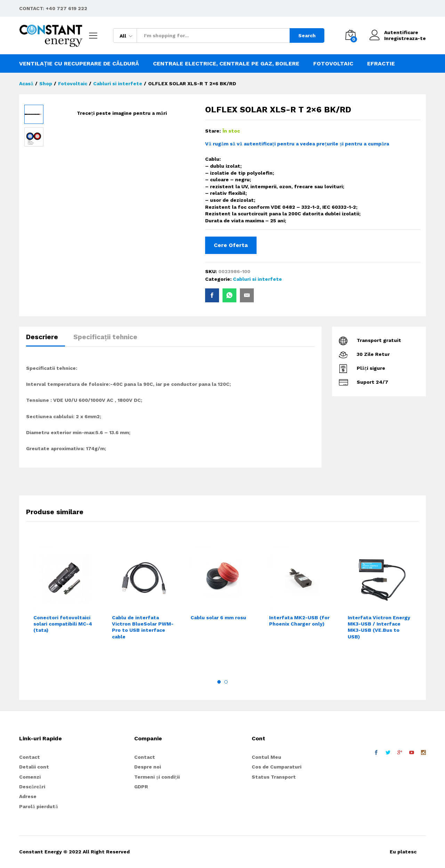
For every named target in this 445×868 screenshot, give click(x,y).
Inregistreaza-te (405, 38)
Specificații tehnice (105, 337)
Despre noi (148, 767)
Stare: (213, 131)
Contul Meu (266, 757)
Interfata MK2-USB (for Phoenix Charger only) (299, 621)
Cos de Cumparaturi (277, 767)
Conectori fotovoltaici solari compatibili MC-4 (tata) (63, 624)
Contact (30, 757)
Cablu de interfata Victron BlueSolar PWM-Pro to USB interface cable (143, 627)
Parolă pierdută (39, 806)
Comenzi (30, 777)
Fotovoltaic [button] (333, 64)
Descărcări (32, 787)
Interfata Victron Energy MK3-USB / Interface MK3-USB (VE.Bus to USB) (379, 627)
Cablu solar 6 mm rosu (218, 618)
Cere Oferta (231, 245)
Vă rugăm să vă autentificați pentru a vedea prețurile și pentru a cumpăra (297, 144)
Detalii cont (34, 767)
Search (307, 35)
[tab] (46, 340)
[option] (65, 600)
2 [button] (226, 682)
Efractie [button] (381, 64)
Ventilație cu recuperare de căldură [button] (79, 64)
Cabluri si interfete (257, 279)
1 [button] (219, 682)
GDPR (141, 787)
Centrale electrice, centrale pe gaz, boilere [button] (226, 64)
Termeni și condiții (157, 777)
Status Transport (274, 777)
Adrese (28, 796)
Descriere (42, 337)
